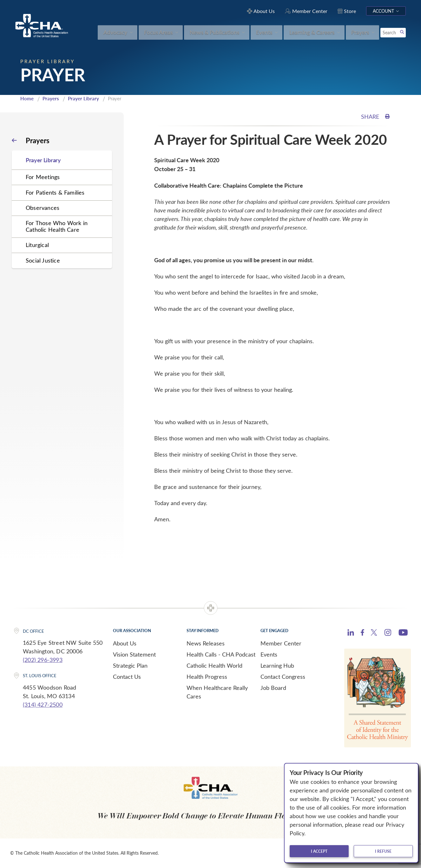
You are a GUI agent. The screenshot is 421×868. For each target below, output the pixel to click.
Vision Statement (134, 654)
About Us (125, 643)
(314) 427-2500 (43, 704)
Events (269, 654)
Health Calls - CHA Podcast (221, 654)
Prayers (51, 98)
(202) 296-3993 (43, 660)
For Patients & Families (55, 192)
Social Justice (43, 260)
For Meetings (43, 177)
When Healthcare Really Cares (217, 692)
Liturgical (37, 245)
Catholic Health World (214, 665)
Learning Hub (277, 665)
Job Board (273, 688)
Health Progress (207, 677)
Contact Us (127, 677)
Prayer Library (83, 98)
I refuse (383, 851)
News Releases (206, 643)
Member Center (281, 643)
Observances (43, 208)
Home (27, 98)
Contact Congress (283, 677)
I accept (319, 851)
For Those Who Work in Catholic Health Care (57, 226)
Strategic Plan (130, 665)
